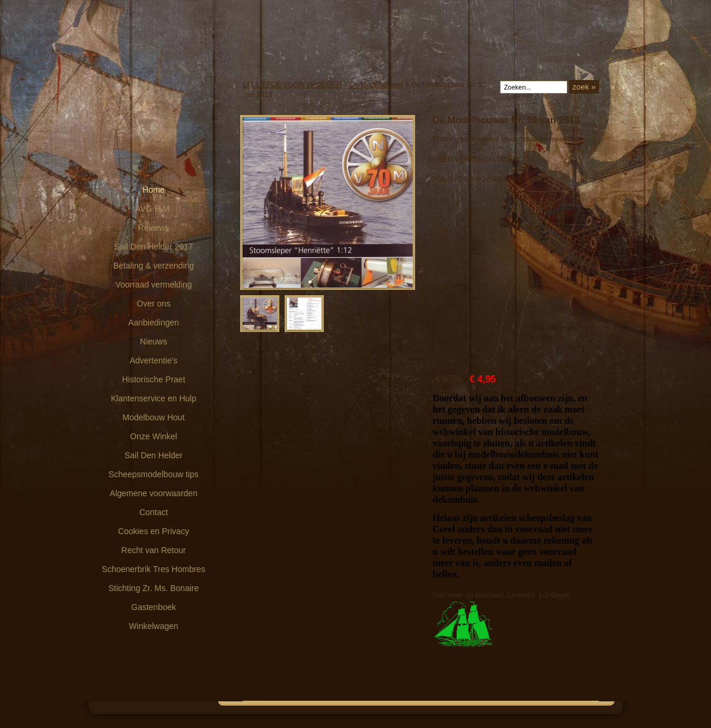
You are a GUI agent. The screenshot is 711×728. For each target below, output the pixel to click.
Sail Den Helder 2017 (153, 247)
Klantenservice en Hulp (154, 398)
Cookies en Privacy (154, 531)
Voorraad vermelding (153, 285)
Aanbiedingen (154, 323)
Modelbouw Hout (153, 417)
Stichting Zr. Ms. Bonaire (154, 588)
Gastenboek (154, 607)
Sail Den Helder (154, 455)
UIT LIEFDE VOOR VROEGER (292, 85)
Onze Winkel (153, 436)
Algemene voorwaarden (154, 493)
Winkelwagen (153, 626)
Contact (154, 512)
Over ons (154, 304)
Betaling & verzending (154, 266)
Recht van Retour (154, 550)
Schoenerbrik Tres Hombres (154, 569)
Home (153, 190)
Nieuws (154, 341)
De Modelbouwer (376, 85)
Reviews (154, 228)
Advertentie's (154, 360)
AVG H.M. (154, 209)
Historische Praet (154, 379)
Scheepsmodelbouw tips (154, 474)
